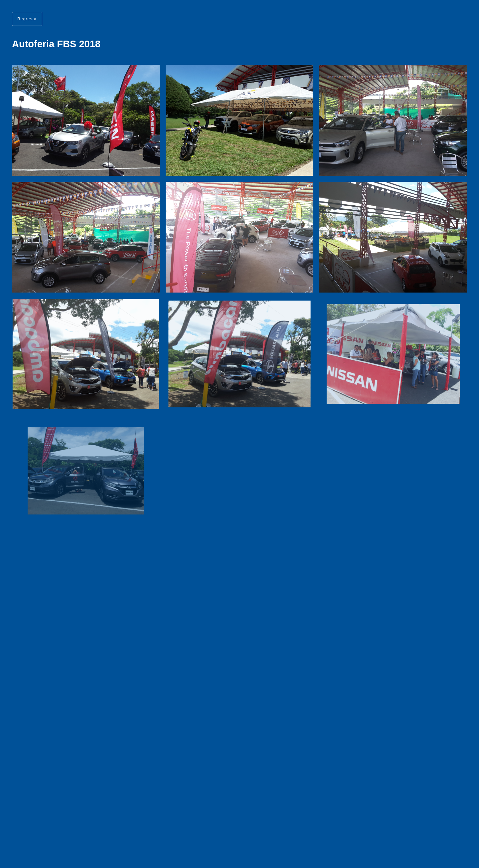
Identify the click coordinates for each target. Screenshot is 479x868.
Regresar (27, 19)
